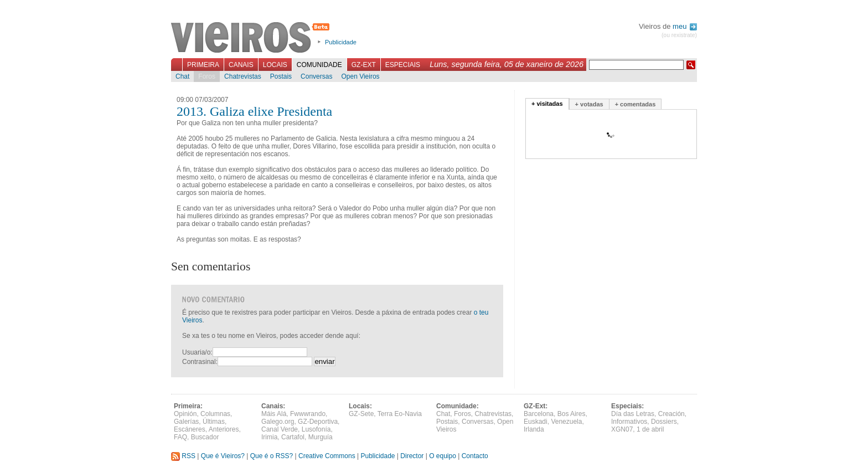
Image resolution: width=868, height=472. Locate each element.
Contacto (475, 456)
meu (685, 26)
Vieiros (252, 38)
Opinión (185, 414)
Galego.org (278, 422)
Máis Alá (274, 414)
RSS (183, 456)
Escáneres (190, 429)
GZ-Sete (361, 414)
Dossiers (664, 422)
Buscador (205, 437)
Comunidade (319, 65)
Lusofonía (316, 429)
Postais (281, 76)
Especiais (403, 65)
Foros (207, 76)
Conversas (316, 76)
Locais (275, 65)
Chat (182, 76)
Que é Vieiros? (223, 456)
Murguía (321, 437)
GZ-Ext (364, 65)
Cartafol (293, 437)
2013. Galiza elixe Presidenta (254, 111)
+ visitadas (547, 104)
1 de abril (650, 429)
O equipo (443, 456)
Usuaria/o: (197, 352)
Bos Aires (572, 414)
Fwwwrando (308, 414)
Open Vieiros (360, 76)
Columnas (215, 414)
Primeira (203, 65)
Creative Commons (327, 456)
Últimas (214, 422)
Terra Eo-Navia (400, 414)
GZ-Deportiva (318, 422)
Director (412, 456)
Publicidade (341, 42)
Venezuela (566, 422)
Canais (241, 65)
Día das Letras (633, 414)
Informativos (629, 422)
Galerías (186, 422)
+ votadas (589, 104)
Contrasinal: (200, 362)
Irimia (269, 437)
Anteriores (224, 429)
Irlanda (534, 429)
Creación (671, 414)
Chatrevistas (243, 76)
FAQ (180, 437)
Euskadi (536, 422)
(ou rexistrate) (679, 35)
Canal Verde (280, 429)
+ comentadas (635, 104)
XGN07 (622, 429)
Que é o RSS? (272, 456)
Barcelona (539, 414)
